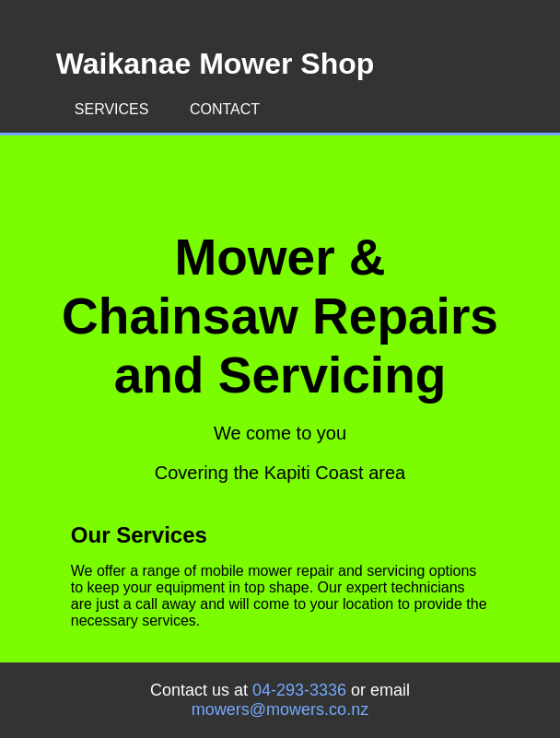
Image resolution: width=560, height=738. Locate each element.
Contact (225, 109)
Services (112, 109)
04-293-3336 (299, 690)
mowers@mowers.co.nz (280, 709)
